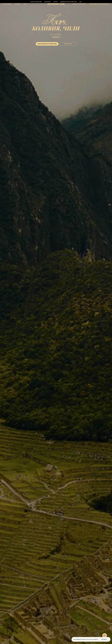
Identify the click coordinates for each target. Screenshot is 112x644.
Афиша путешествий (79, 4)
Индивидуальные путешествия (99, 4)
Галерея (17, 4)
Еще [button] (25, 4)
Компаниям (7, 4)
